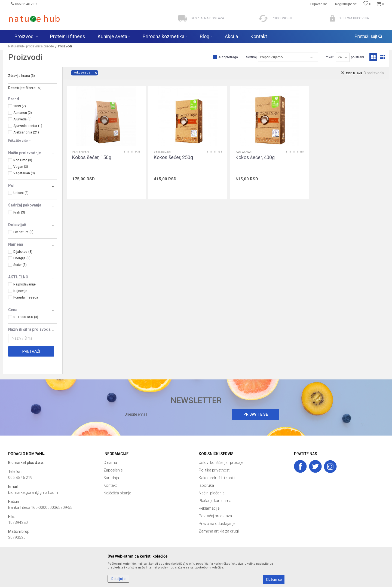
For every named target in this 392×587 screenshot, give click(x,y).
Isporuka (206, 485)
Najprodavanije (24, 284)
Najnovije (20, 291)
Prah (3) (19, 212)
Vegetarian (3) (24, 173)
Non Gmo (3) (23, 160)
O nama (110, 463)
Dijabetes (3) (23, 252)
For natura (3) (23, 232)
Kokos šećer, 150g (92, 157)
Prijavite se (256, 414)
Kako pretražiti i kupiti (217, 478)
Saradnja (111, 478)
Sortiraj (251, 57)
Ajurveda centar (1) (28, 126)
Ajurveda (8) (22, 119)
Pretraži (31, 351)
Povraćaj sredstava (215, 516)
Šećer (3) (20, 265)
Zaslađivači (81, 152)
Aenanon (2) (23, 113)
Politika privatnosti (215, 470)
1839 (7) (20, 106)
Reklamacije (209, 508)
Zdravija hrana (22, 76)
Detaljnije (118, 579)
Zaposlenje (113, 470)
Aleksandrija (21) (26, 132)
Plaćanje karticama (215, 501)
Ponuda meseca (26, 297)
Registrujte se (346, 4)
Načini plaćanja (212, 493)
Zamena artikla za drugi (219, 531)
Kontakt (110, 485)
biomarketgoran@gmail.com (33, 492)
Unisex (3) (21, 193)
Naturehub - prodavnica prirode (31, 46)
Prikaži (330, 57)
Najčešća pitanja (117, 493)
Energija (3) (22, 258)
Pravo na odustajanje (217, 524)
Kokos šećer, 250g (173, 157)
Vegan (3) (21, 167)
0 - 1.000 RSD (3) (26, 317)
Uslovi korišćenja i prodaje (221, 463)
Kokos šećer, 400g (255, 157)
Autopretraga (228, 57)
